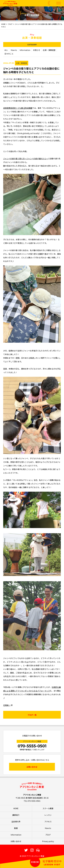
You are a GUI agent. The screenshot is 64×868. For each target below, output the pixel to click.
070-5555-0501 (32, 746)
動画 (16, 828)
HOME (3, 24)
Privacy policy (48, 841)
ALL (6, 50)
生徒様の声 (16, 822)
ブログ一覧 (32, 715)
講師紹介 (16, 815)
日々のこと (9, 54)
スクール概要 (48, 808)
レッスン (48, 815)
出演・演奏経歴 (49, 50)
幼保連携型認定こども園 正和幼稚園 (18, 108)
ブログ (10, 24)
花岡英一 (7, 705)
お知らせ (37, 50)
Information (25, 50)
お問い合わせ (32, 767)
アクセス (48, 822)
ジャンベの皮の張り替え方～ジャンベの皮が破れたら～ (26, 159)
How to (14, 50)
